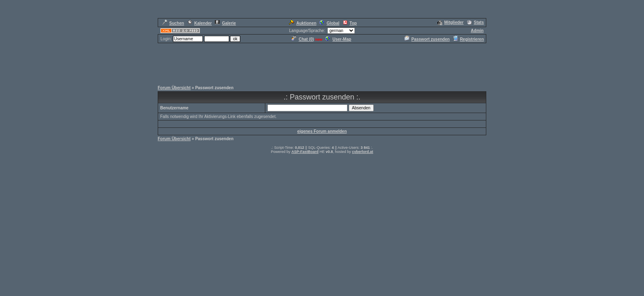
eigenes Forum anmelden (322, 131)
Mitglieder (451, 22)
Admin (477, 31)
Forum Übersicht (174, 88)
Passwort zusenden (427, 39)
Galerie (225, 23)
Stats (475, 22)
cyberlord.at (363, 152)
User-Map (338, 39)
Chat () (303, 39)
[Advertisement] (322, 62)
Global (329, 23)
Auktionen (302, 23)
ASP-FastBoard (305, 152)
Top (350, 23)
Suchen (173, 23)
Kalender (200, 23)
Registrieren (468, 39)
